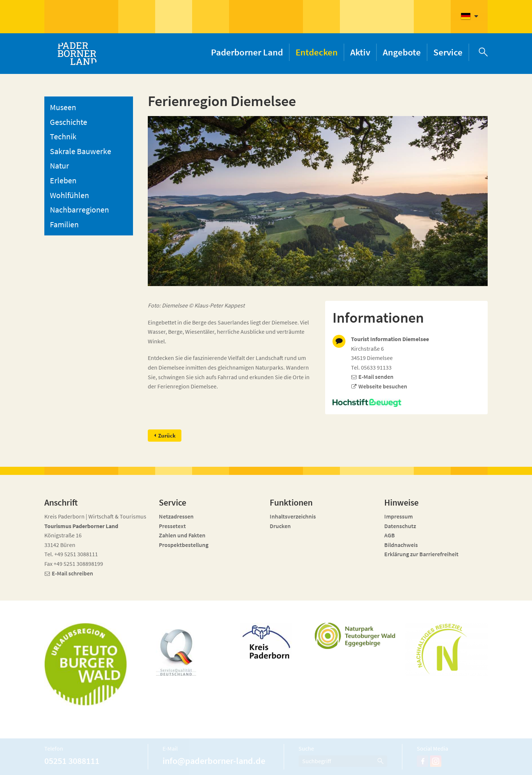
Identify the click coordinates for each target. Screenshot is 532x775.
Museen (63, 107)
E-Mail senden (376, 377)
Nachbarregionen (79, 210)
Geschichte (69, 122)
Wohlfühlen (69, 195)
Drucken (280, 526)
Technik (63, 136)
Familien (64, 224)
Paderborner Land (247, 52)
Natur (59, 166)
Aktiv (360, 52)
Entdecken (317, 52)
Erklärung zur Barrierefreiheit (421, 554)
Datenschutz (400, 526)
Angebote (402, 52)
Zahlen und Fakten (182, 535)
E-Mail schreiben (72, 573)
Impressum (398, 516)
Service (448, 52)
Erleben (63, 180)
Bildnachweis (401, 545)
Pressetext (172, 526)
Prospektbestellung (184, 545)
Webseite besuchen (383, 386)
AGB (390, 535)
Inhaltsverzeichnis (293, 516)
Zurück (167, 435)
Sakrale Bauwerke (81, 151)
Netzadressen (176, 516)
